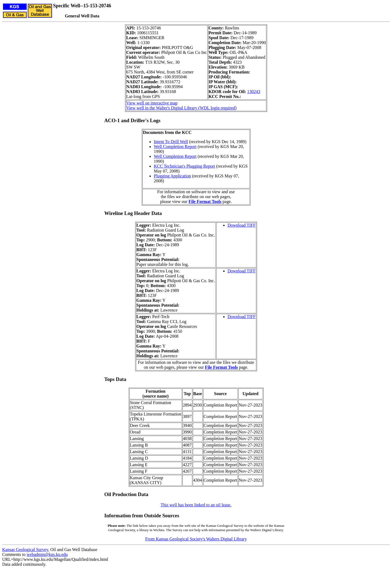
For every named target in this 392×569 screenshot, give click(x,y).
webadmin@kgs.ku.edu (47, 554)
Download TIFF (242, 225)
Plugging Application (172, 176)
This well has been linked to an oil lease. (196, 505)
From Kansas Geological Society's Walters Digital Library (196, 539)
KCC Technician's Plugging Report (184, 166)
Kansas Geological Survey (25, 550)
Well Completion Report (175, 147)
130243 (254, 92)
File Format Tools (205, 202)
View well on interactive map (152, 103)
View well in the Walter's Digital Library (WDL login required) (181, 108)
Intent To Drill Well (171, 142)
